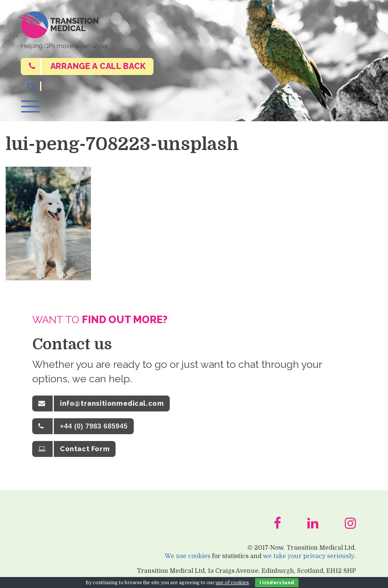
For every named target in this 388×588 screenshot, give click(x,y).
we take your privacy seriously (309, 560)
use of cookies (232, 583)
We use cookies (188, 560)
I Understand (277, 583)
